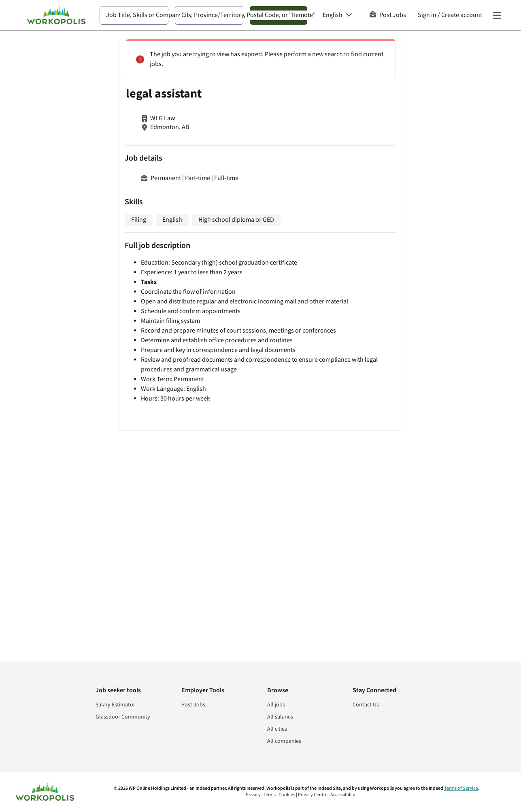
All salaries (280, 717)
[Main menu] (497, 15)
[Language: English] (337, 15)
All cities (277, 729)
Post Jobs (388, 15)
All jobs (276, 705)
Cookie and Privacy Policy (418, 617)
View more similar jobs (405, 516)
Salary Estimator (115, 705)
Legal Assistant (357, 74)
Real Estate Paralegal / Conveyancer (386, 134)
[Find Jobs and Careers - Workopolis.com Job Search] (56, 15)
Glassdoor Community (123, 717)
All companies (284, 741)
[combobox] (134, 15)
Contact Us (366, 705)
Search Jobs (279, 15)
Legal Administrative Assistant (379, 349)
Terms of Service (461, 788)
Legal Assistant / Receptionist (377, 400)
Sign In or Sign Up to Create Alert (406, 590)
